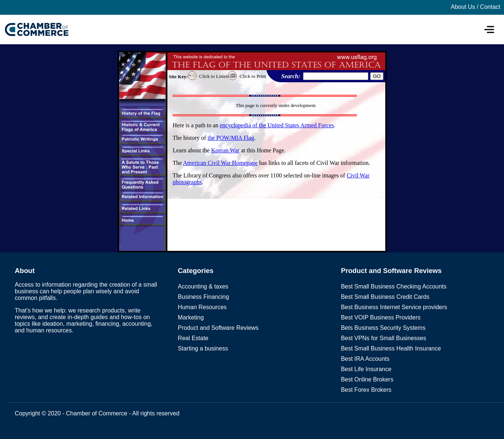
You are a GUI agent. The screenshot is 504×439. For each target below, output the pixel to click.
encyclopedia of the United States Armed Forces (277, 125)
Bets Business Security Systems (383, 328)
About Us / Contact (476, 7)
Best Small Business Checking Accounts (394, 286)
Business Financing (203, 297)
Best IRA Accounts (365, 359)
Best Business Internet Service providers (394, 307)
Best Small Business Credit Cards (385, 297)
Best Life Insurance (366, 369)
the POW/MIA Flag (231, 138)
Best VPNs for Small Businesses (384, 338)
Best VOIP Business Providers (381, 317)
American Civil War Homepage (220, 163)
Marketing (191, 317)
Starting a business (203, 348)
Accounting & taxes (203, 286)
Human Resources (202, 307)
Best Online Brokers (367, 379)
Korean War (225, 150)
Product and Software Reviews (218, 328)
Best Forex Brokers (366, 390)
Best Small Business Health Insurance (391, 348)
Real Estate (193, 338)
